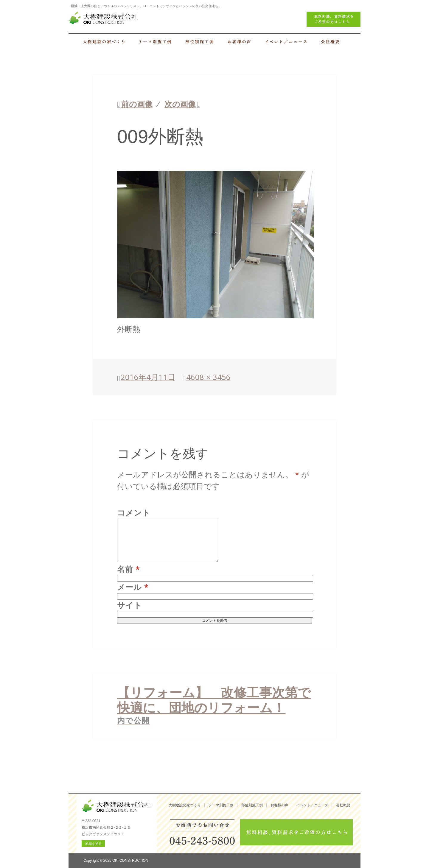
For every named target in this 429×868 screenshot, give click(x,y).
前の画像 (137, 104)
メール (133, 587)
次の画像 (180, 104)
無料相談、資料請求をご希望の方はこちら (296, 832)
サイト (130, 605)
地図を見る (93, 844)
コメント (134, 513)
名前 (129, 569)
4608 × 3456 (208, 377)
